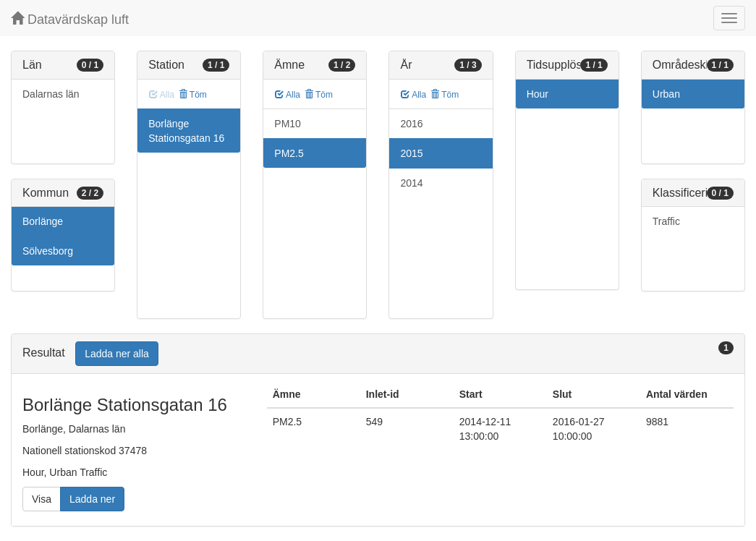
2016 (411, 124)
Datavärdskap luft (70, 19)
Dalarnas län (51, 94)
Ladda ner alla (117, 354)
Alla (288, 95)
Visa (42, 499)
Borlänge (43, 221)
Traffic (666, 221)
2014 (411, 183)
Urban (666, 94)
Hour (538, 94)
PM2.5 (289, 153)
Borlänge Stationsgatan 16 (186, 131)
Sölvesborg (48, 251)
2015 (411, 153)
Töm (193, 95)
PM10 (288, 124)
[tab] (378, 354)
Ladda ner (92, 499)
